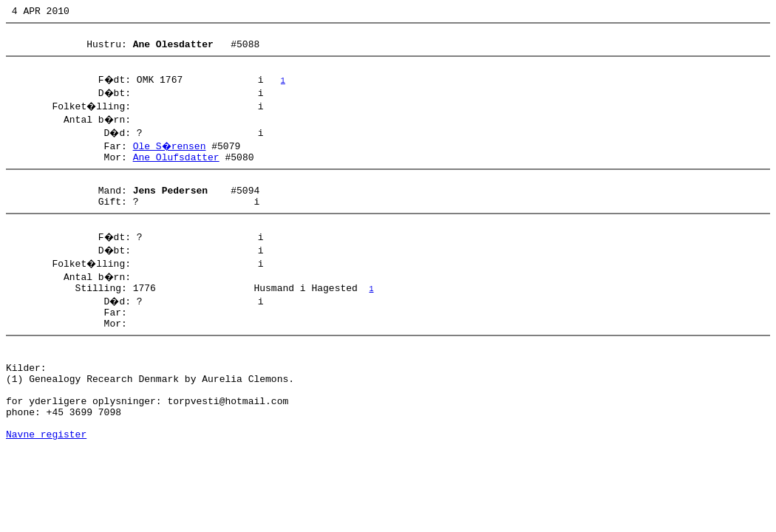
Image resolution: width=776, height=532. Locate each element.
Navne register (46, 480)
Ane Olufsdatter (176, 168)
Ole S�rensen (170, 154)
